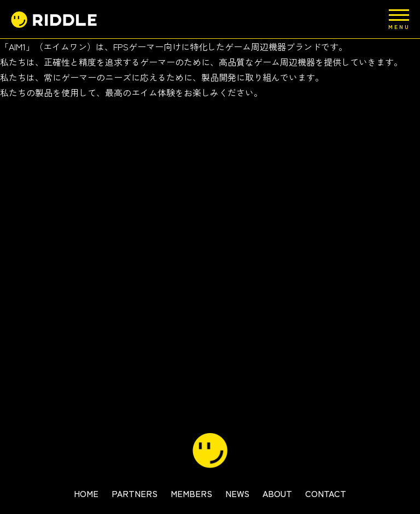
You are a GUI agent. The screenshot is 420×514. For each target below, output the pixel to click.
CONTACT (326, 493)
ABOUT (277, 493)
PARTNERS (135, 493)
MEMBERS (191, 493)
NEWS (237, 493)
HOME (86, 493)
